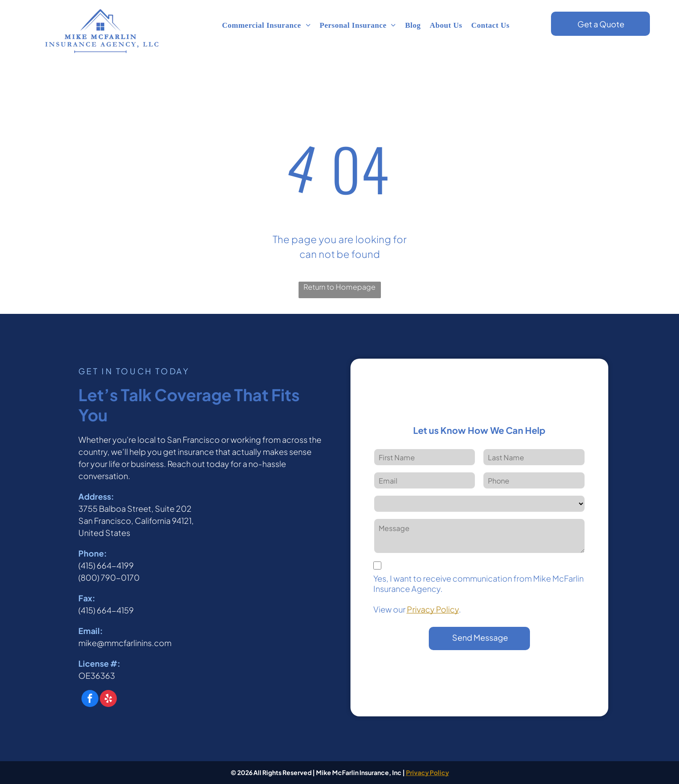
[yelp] (108, 700)
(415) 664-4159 (106, 610)
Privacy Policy (433, 609)
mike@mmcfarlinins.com (125, 643)
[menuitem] (266, 26)
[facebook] (90, 700)
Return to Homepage (339, 287)
